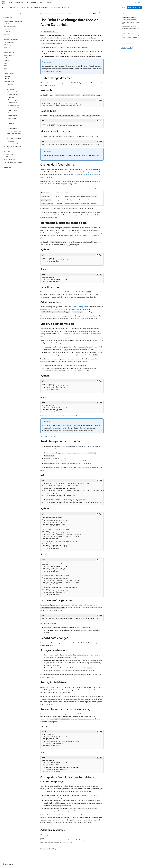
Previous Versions (17, 862)
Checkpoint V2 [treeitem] (12, 97)
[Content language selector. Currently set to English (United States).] (11, 858)
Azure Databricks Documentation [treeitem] (13, 21)
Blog (25, 862)
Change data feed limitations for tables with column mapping (131, 37)
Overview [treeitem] (8, 71)
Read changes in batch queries (53, 309)
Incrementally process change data (130, 23)
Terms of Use (67, 862)
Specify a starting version (80, 307)
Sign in (140, 2)
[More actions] (102, 14)
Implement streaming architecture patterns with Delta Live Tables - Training (62, 840)
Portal (123, 7)
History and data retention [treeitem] (14, 131)
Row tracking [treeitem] (12, 113)
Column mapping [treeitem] (13, 100)
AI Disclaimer (6, 862)
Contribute (33, 862)
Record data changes (128, 31)
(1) (98, 196)
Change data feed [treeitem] (13, 95)
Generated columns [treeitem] (14, 110)
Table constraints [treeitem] (13, 116)
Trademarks (76, 862)
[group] (72, 493)
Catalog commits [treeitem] (13, 92)
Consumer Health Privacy (53, 862)
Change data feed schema (129, 20)
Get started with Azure (134, 7)
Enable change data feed (129, 17)
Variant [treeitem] (10, 126)
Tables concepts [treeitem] (10, 74)
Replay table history (49, 436)
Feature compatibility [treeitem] (14, 108)
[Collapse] (21, 14)
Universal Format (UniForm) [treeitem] (13, 122)
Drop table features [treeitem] (13, 105)
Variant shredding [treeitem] (13, 128)
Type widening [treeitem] (12, 118)
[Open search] (135, 2)
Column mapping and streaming (60, 806)
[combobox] (13, 18)
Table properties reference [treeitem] (14, 138)
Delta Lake (69, 14)
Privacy (40, 862)
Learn (42, 14)
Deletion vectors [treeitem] (13, 102)
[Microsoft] (3, 2)
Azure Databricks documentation (55, 14)
